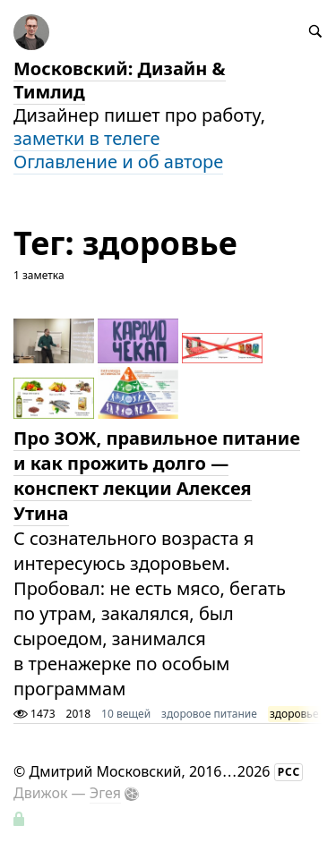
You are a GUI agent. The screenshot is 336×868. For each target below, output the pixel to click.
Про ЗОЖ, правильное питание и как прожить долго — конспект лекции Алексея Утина (157, 476)
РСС (289, 772)
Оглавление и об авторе (118, 162)
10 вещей (126, 714)
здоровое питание (209, 714)
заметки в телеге (87, 138)
